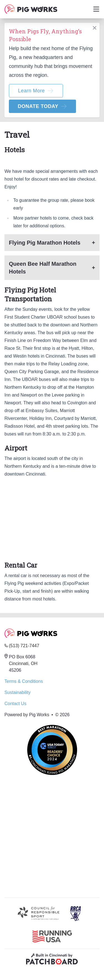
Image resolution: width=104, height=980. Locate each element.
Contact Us (15, 704)
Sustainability (17, 692)
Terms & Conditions (24, 681)
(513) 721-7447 (24, 646)
